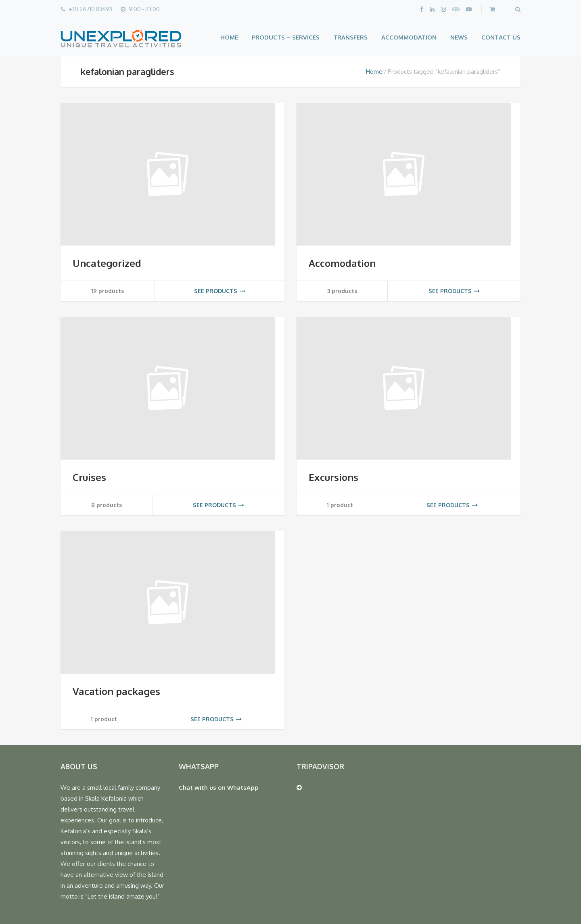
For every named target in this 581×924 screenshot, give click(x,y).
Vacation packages (116, 691)
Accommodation (409, 37)
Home (229, 37)
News (459, 37)
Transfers (350, 37)
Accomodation (342, 263)
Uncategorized (107, 263)
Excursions (333, 477)
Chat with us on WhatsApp (219, 788)
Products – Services (286, 37)
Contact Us (501, 37)
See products (220, 291)
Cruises (89, 477)
